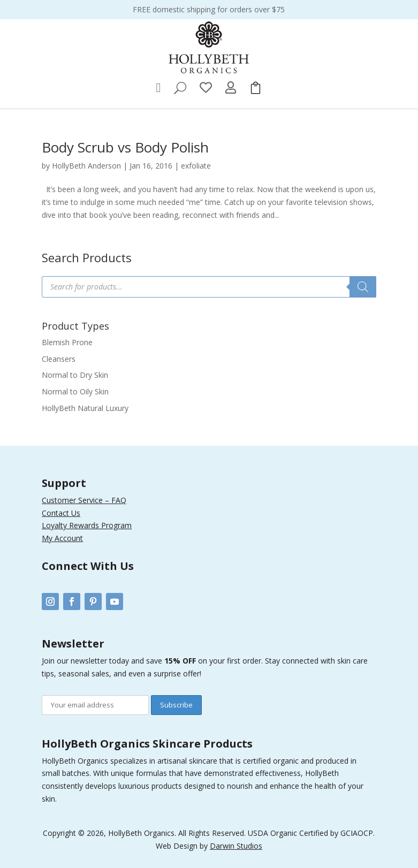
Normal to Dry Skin (75, 375)
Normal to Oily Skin (75, 391)
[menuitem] (159, 88)
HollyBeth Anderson (86, 166)
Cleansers (59, 359)
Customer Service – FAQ (84, 500)
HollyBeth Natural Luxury (85, 408)
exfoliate (196, 166)
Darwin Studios (236, 846)
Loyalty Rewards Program (87, 525)
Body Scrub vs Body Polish (125, 147)
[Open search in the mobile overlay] (209, 287)
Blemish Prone (67, 342)
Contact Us (61, 513)
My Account (62, 538)
